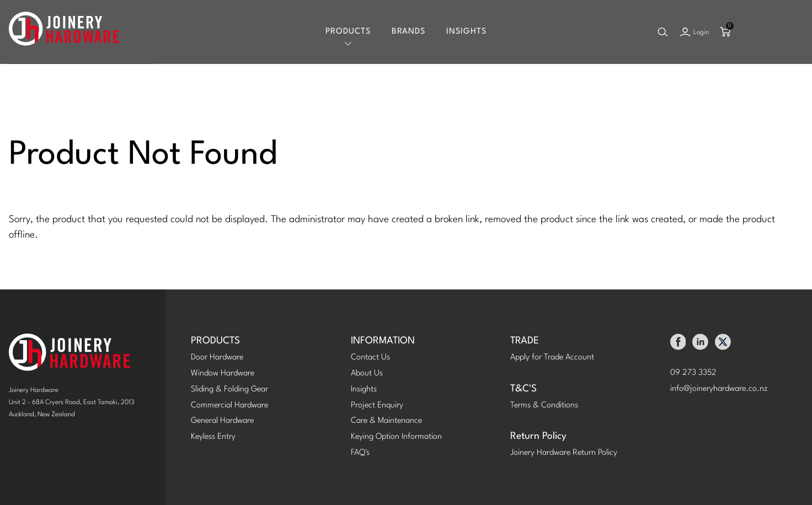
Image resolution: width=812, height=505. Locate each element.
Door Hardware (217, 358)
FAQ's (360, 453)
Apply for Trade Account (552, 358)
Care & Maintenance (386, 421)
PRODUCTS (215, 341)
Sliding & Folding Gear (229, 390)
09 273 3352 (693, 373)
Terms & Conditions (544, 405)
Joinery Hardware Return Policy (564, 453)
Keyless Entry (213, 437)
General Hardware (222, 421)
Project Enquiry (377, 405)
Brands (408, 32)
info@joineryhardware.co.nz (719, 389)
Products (348, 32)
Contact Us (370, 358)
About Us (367, 374)
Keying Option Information (396, 437)
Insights (466, 32)
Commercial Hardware (229, 405)
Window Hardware (223, 374)
